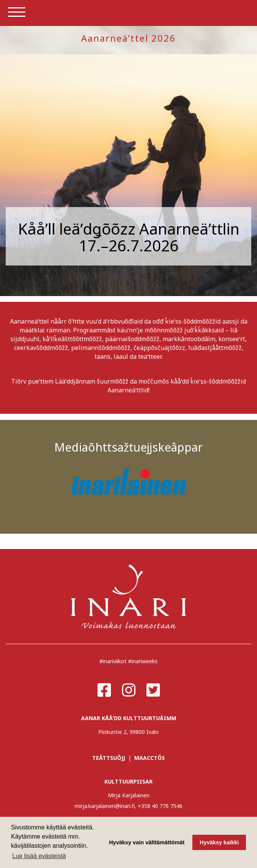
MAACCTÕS (150, 758)
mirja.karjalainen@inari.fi (105, 806)
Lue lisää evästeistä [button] (39, 856)
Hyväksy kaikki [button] (219, 842)
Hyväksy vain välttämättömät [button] (147, 842)
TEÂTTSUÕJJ (109, 758)
